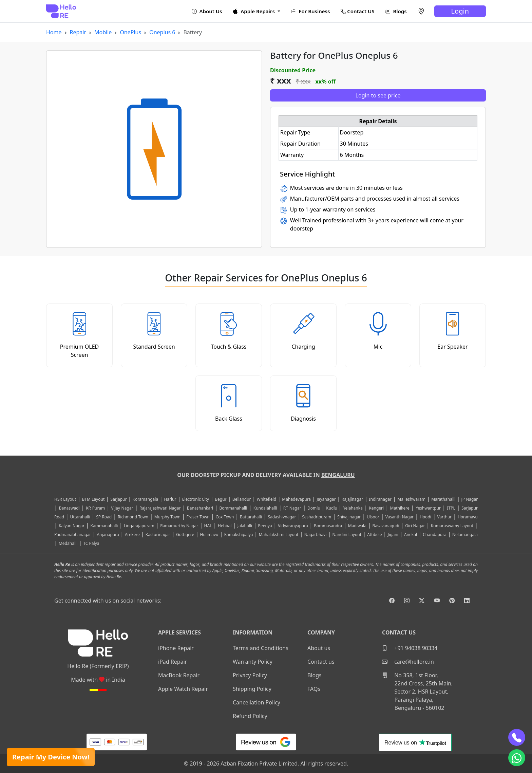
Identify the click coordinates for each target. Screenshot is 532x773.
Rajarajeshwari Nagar (160, 508)
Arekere (132, 535)
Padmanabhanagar (73, 535)
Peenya (265, 526)
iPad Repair (173, 662)
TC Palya (91, 543)
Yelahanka (353, 508)
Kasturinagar (158, 535)
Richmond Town (133, 517)
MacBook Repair (179, 675)
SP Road (104, 517)
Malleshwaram (411, 499)
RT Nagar (292, 508)
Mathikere (400, 508)
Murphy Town (167, 517)
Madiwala (357, 526)
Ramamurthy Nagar (179, 526)
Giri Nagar (415, 526)
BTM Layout (93, 499)
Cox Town (225, 517)
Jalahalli (245, 526)
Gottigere (185, 535)
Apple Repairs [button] (254, 11)
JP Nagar (469, 499)
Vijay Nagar (122, 508)
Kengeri (376, 508)
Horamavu (468, 517)
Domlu (315, 508)
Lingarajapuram (139, 526)
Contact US (357, 11)
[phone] (517, 737)
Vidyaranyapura (293, 526)
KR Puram (95, 508)
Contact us (321, 662)
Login (460, 11)
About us (319, 648)
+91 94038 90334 (410, 648)
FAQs (314, 689)
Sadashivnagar (282, 517)
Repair (78, 32)
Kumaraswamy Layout (452, 526)
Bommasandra (328, 526)
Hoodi (425, 517)
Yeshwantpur (428, 508)
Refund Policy (250, 716)
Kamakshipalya (239, 535)
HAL (208, 526)
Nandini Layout (347, 535)
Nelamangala (465, 535)
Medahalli (68, 543)
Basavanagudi (386, 526)
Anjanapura (108, 535)
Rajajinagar (352, 499)
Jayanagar (326, 499)
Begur (221, 499)
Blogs (396, 11)
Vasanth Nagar (400, 517)
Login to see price (378, 95)
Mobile (103, 32)
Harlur (170, 499)
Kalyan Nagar (72, 526)
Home (54, 32)
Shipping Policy (252, 689)
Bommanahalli (233, 508)
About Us (207, 11)
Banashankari (200, 508)
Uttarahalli (80, 517)
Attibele (374, 535)
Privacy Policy (250, 675)
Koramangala (145, 499)
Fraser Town (198, 517)
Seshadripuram (317, 517)
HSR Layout (65, 499)
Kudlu (332, 508)
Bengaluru (338, 475)
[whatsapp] (517, 758)
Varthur (445, 517)
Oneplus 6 (162, 32)
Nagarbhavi (316, 535)
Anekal (411, 535)
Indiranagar (380, 499)
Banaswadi (69, 508)
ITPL (451, 508)
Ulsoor (373, 517)
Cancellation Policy (256, 702)
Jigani (393, 535)
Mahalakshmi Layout (279, 535)
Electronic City (196, 499)
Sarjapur (119, 499)
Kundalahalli (265, 508)
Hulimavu (209, 535)
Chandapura (435, 535)
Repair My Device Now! (51, 757)
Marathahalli (443, 499)
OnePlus (130, 32)
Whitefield (267, 499)
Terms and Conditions (261, 648)
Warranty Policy (253, 662)
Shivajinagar (349, 517)
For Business (311, 11)
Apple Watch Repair (183, 689)
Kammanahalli (104, 526)
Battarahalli (251, 517)
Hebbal (225, 526)
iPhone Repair (176, 648)
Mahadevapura (296, 499)
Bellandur (242, 499)
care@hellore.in (408, 662)
